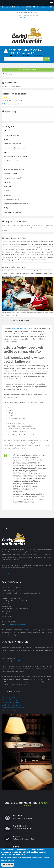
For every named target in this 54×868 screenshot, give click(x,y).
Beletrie (6, 191)
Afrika (6, 139)
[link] (28, 75)
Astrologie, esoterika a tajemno (14, 169)
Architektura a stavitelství (12, 161)
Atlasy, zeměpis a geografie (13, 178)
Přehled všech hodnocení (10, 104)
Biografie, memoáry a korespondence (16, 204)
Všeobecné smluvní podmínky (12, 702)
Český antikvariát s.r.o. (21, 329)
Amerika (7, 152)
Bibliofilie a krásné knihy (12, 199)
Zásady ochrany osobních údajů (12, 705)
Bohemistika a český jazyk (12, 212)
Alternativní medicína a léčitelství (15, 148)
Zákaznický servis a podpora (11, 710)
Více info (11, 860)
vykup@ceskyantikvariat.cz (17, 661)
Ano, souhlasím (8, 865)
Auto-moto (7, 182)
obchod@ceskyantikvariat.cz (18, 624)
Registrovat (34, 13)
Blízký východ (8, 208)
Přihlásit (25, 13)
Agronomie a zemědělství (12, 144)
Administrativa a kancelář (12, 131)
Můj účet (23, 18)
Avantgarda (8, 187)
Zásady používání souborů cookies (13, 708)
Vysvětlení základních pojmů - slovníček (15, 700)
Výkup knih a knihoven (9, 697)
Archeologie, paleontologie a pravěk (15, 157)
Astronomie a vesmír (11, 174)
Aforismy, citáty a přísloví (12, 135)
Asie (5, 165)
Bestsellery (7, 195)
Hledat (46, 59)
